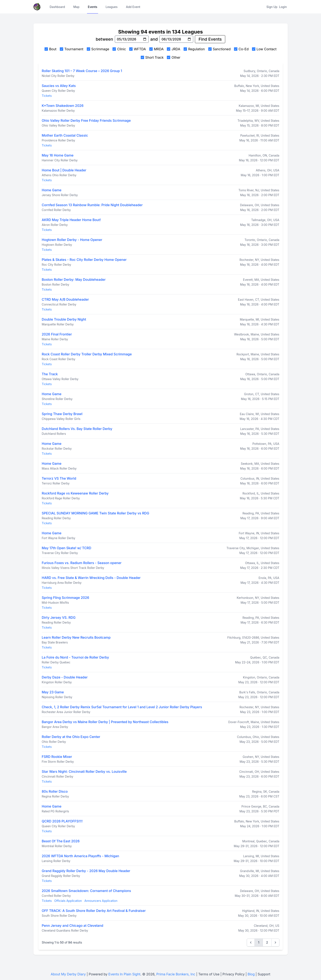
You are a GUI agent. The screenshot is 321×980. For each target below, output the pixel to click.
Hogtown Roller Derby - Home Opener (72, 240)
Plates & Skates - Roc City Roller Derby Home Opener (84, 260)
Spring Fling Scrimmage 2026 (66, 598)
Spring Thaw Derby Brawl (62, 414)
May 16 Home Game (58, 155)
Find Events (210, 39)
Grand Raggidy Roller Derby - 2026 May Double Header (86, 871)
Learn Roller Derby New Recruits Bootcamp (76, 637)
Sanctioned (222, 49)
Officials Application (68, 901)
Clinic (121, 49)
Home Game (52, 190)
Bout (53, 49)
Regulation (197, 49)
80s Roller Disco (55, 791)
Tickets (47, 96)
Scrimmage (100, 49)
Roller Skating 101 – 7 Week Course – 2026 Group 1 (82, 71)
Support (264, 974)
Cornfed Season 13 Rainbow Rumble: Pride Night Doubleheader (92, 205)
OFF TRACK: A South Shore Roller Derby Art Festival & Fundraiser (94, 911)
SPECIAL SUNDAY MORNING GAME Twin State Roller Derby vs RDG (96, 513)
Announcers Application (101, 901)
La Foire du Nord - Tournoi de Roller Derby (75, 657)
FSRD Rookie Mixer (57, 757)
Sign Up (272, 7)
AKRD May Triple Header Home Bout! (71, 220)
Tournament (74, 49)
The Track (50, 374)
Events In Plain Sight (124, 974)
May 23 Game (53, 692)
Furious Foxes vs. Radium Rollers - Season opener (82, 563)
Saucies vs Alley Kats (59, 86)
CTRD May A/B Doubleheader (65, 299)
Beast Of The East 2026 (61, 841)
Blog (251, 974)
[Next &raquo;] (275, 942)
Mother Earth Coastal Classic (65, 135)
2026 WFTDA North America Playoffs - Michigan (81, 856)
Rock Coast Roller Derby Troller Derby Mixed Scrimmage (87, 354)
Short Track (155, 57)
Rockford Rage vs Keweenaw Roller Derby (75, 493)
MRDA (159, 49)
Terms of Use (209, 974)
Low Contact (267, 49)
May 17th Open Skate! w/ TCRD (67, 548)
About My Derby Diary (68, 974)
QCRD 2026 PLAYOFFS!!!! (62, 821)
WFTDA (140, 49)
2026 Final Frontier (57, 334)
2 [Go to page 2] (267, 942)
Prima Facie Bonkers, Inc (176, 974)
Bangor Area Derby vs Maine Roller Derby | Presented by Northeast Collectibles (105, 722)
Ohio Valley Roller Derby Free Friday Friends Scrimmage (86, 120)
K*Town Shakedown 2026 (63, 106)
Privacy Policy (234, 974)
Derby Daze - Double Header (65, 677)
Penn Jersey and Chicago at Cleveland (73, 926)
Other (176, 57)
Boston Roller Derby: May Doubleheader (74, 280)
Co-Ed (244, 49)
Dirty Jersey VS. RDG (59, 618)
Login (283, 7)
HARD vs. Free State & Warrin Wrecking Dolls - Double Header (91, 578)
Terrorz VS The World (59, 478)
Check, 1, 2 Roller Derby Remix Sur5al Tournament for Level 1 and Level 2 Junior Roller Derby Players (122, 707)
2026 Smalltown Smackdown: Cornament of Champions (86, 891)
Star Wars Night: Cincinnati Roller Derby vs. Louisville (84, 772)
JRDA (176, 49)
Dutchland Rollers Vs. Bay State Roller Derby (77, 429)
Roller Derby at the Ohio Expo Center (71, 737)
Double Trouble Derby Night (64, 319)
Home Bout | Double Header (64, 170)
